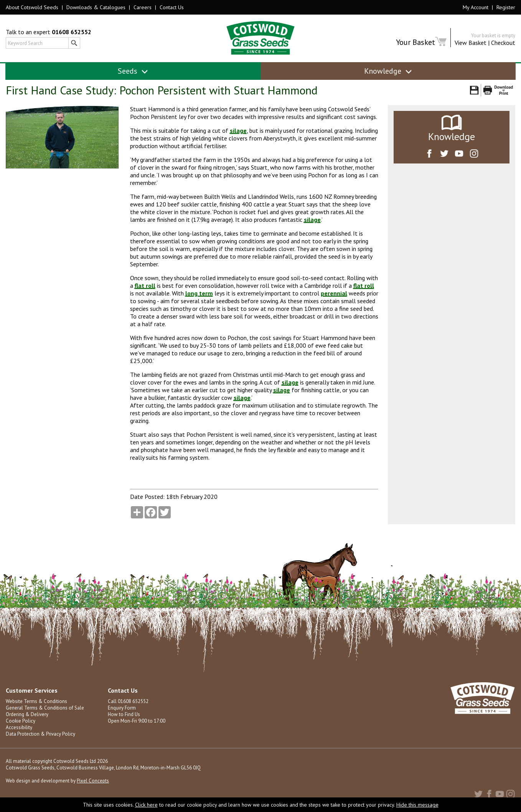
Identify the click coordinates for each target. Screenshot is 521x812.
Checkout (503, 43)
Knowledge (388, 71)
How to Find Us (124, 714)
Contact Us (172, 7)
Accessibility (19, 727)
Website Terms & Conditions (36, 701)
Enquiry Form (122, 708)
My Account (476, 7)
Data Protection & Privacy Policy (40, 734)
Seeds (133, 71)
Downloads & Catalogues (96, 7)
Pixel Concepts (93, 781)
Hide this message (417, 805)
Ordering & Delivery (27, 714)
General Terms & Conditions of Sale (45, 708)
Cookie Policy (21, 721)
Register (506, 7)
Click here (146, 805)
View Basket (471, 43)
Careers (143, 7)
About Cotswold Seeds (32, 7)
